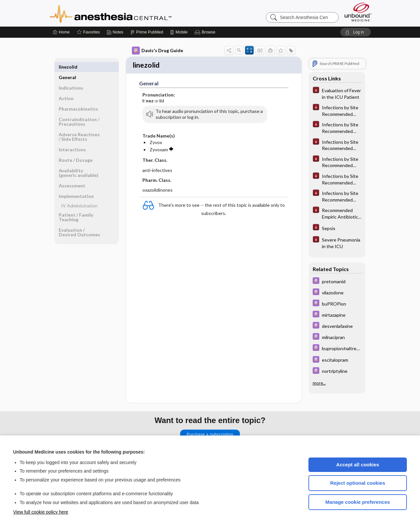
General (67, 67)
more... (319, 383)
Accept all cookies (358, 465)
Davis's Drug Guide (157, 51)
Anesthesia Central (131, 13)
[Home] (61, 32)
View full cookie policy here (41, 512)
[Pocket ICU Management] (337, 93)
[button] (206, 32)
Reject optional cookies (358, 483)
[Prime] (147, 32)
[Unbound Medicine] (358, 12)
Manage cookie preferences (358, 502)
